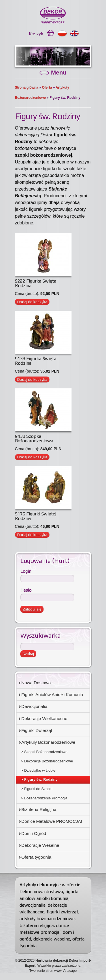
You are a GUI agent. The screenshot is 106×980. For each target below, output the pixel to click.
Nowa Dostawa (36, 683)
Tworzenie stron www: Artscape (53, 971)
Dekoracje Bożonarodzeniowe (49, 761)
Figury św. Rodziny (41, 779)
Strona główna (27, 88)
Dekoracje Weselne (40, 845)
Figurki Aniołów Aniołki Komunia (52, 694)
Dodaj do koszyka (32, 302)
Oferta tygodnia (36, 857)
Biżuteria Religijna (39, 809)
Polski (62, 34)
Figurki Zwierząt (37, 730)
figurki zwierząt (62, 912)
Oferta (47, 88)
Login (26, 571)
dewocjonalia (33, 905)
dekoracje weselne (52, 939)
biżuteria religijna (37, 925)
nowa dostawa (48, 892)
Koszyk (36, 34)
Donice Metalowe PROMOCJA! (52, 821)
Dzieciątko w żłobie (40, 770)
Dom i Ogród (34, 833)
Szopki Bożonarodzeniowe (46, 752)
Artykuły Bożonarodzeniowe (48, 742)
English (74, 34)
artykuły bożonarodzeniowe (47, 919)
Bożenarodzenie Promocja (46, 798)
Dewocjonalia (34, 706)
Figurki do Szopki (38, 789)
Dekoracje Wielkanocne (45, 718)
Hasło (26, 590)
